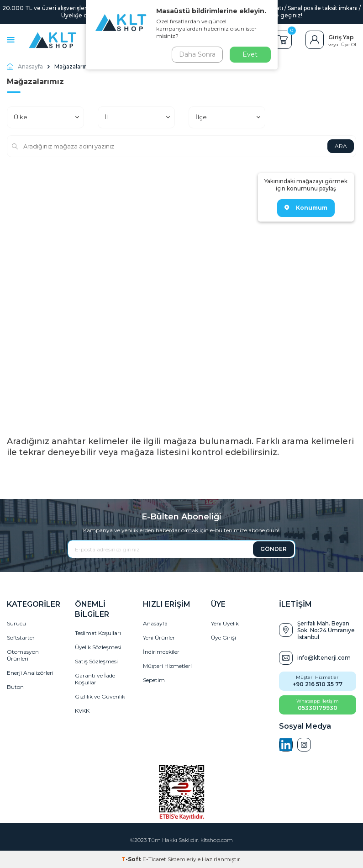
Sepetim (154, 680)
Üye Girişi (224, 638)
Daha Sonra (197, 54)
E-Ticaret (154, 859)
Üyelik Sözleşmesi (98, 647)
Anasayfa (25, 66)
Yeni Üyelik (225, 623)
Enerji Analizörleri (30, 673)
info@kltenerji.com (324, 658)
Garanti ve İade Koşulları (95, 679)
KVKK (82, 711)
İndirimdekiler (161, 652)
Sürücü (16, 623)
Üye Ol (349, 45)
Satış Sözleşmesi (96, 661)
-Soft (132, 859)
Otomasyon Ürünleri (23, 655)
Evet (250, 54)
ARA (340, 146)
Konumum (306, 208)
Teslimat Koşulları (98, 633)
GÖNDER (274, 549)
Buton (15, 687)
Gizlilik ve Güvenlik (100, 696)
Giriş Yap (341, 37)
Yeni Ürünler (159, 638)
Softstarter (21, 638)
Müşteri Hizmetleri (167, 666)
